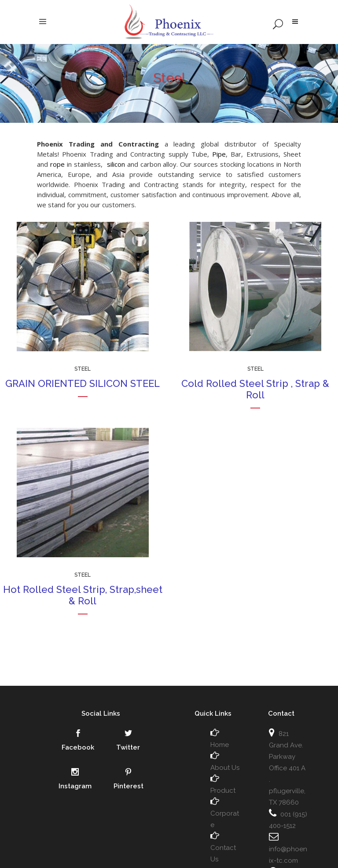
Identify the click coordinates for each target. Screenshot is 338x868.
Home (220, 745)
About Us (225, 768)
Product (223, 791)
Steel (83, 369)
